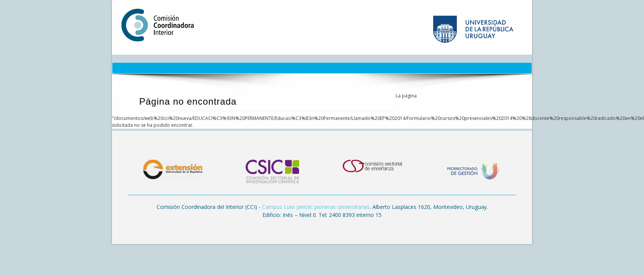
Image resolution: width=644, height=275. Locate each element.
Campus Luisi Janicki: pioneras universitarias (316, 207)
